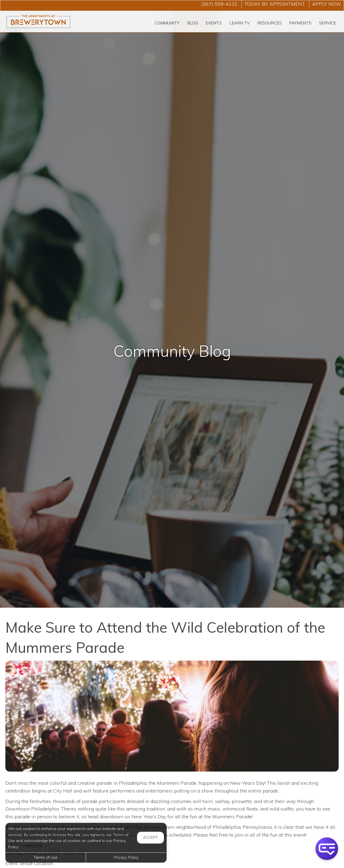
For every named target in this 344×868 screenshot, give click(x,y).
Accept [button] (150, 837)
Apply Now (327, 4)
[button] (327, 849)
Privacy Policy (126, 858)
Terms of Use (46, 858)
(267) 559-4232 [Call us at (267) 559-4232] (219, 4)
